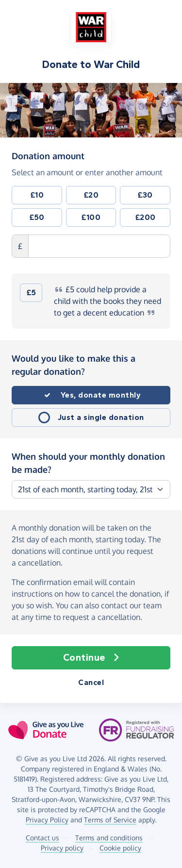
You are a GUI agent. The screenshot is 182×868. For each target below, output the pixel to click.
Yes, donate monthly (101, 395)
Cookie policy (120, 848)
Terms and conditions (109, 838)
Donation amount (48, 155)
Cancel (91, 682)
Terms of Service (110, 820)
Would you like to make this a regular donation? (74, 365)
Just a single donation (101, 417)
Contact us (42, 838)
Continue (91, 658)
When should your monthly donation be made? (88, 463)
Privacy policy (62, 848)
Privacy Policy (47, 820)
